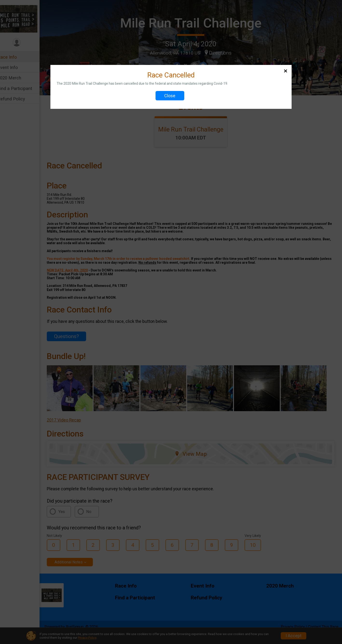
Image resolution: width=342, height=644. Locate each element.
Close (170, 96)
